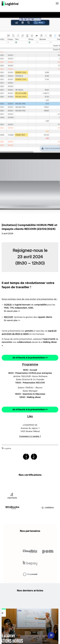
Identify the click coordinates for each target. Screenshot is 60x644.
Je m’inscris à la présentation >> (30, 358)
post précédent (26, 457)
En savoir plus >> (12, 311)
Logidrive (8, 449)
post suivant (33, 457)
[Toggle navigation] (57, 4)
